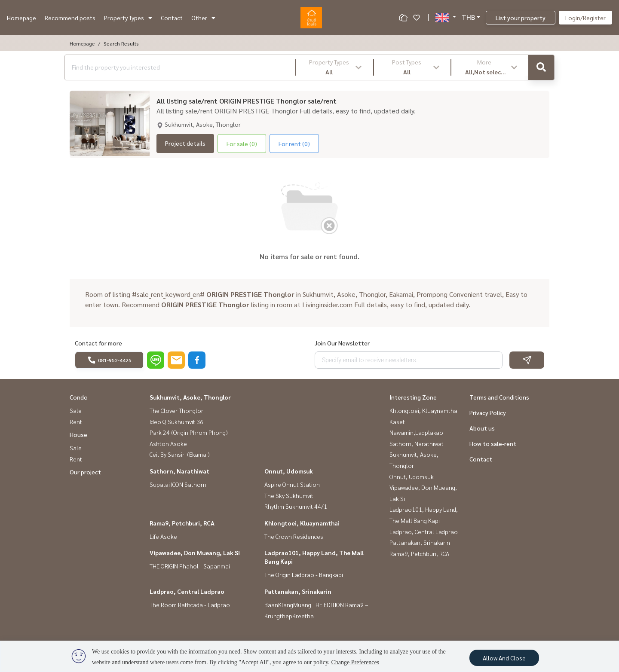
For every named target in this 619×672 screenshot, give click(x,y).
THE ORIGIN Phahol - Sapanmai (190, 566)
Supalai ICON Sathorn (178, 484)
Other (203, 18)
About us (482, 428)
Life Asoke (163, 536)
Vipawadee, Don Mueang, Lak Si (195, 553)
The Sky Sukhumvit (289, 495)
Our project (85, 472)
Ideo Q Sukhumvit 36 (176, 422)
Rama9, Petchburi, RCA (182, 523)
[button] (335, 67)
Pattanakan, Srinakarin (298, 591)
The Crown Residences (294, 536)
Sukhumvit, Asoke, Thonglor (190, 397)
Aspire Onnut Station (292, 484)
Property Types (128, 18)
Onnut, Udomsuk (289, 471)
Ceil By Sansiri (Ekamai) (180, 454)
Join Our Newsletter (342, 343)
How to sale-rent (493, 443)
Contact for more (98, 343)
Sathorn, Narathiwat (179, 471)
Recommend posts (70, 18)
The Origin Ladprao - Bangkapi (304, 574)
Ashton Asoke (168, 443)
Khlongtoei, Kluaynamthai (302, 523)
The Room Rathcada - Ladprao (190, 605)
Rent (76, 422)
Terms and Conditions (499, 397)
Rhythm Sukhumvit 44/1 (296, 506)
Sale (76, 410)
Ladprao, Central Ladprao (187, 591)
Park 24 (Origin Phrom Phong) (189, 432)
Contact (172, 18)
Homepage (21, 18)
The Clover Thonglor (176, 410)
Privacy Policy (488, 412)
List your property (521, 18)
